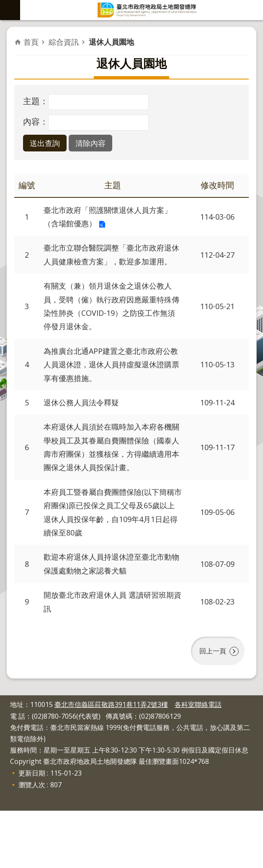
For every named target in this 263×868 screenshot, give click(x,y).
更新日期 (32, 830)
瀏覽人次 (32, 842)
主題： (36, 101)
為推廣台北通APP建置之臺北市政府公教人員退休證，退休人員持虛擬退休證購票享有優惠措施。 (111, 392)
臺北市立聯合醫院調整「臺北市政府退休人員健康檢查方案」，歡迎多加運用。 (111, 266)
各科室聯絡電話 (198, 762)
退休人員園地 (111, 42)
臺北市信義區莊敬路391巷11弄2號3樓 (111, 762)
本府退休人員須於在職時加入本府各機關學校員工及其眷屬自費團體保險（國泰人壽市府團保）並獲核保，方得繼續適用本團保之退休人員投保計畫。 (111, 489)
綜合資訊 (64, 42)
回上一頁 (211, 710)
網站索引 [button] (10, 10)
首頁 (31, 42)
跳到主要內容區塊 (4, 4)
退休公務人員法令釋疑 (85, 433)
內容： (36, 122)
